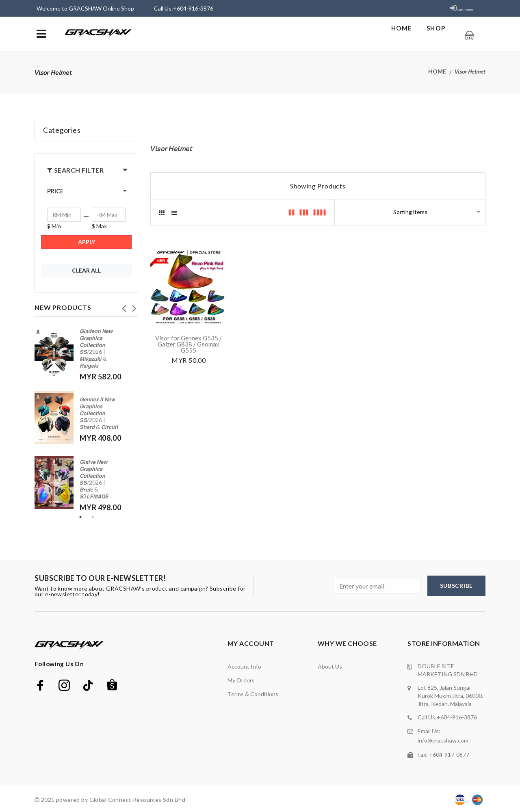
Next (134, 306)
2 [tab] (93, 517)
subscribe (456, 586)
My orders (241, 680)
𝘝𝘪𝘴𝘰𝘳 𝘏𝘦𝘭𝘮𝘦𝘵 (470, 72)
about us (330, 666)
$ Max (99, 226)
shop (430, 32)
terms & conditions (253, 694)
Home (393, 32)
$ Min (54, 226)
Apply (87, 242)
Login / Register (453, 8)
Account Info (244, 666)
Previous (124, 306)
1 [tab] (80, 517)
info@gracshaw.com (443, 739)
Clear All (86, 270)
